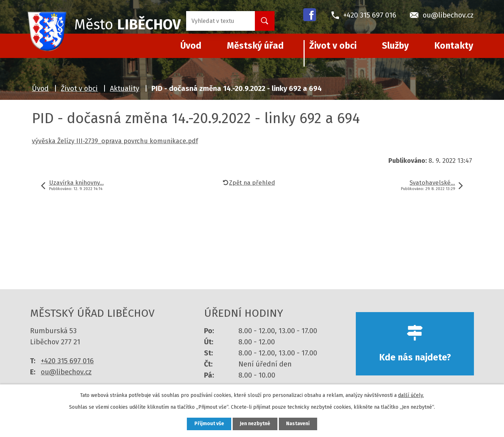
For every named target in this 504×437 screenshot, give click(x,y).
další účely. (411, 395)
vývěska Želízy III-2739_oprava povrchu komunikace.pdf (115, 141)
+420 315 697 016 (67, 361)
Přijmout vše (209, 424)
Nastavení (299, 424)
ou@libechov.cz (66, 372)
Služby (395, 46)
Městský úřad (255, 46)
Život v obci (333, 46)
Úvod (40, 88)
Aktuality (125, 88)
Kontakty (454, 46)
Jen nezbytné (255, 424)
